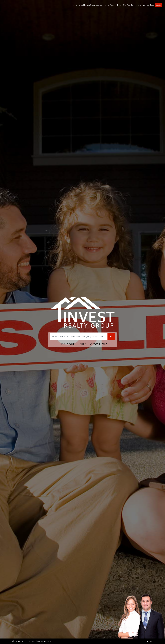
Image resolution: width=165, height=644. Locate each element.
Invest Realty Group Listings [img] (91, 5)
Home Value (109, 5)
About (119, 5)
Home (75, 5)
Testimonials (140, 5)
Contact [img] (150, 5)
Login (158, 5)
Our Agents (128, 5)
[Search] (79, 336)
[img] (148, 641)
